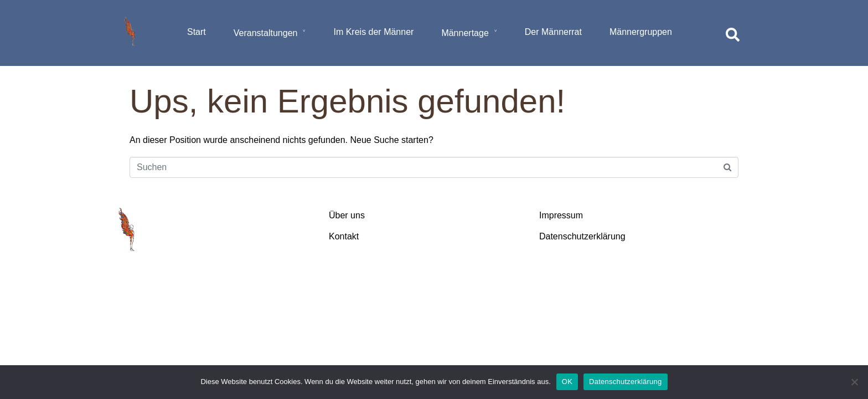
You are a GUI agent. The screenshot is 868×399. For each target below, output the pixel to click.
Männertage (465, 33)
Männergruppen (641, 32)
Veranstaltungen (266, 33)
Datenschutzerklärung (625, 382)
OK (567, 382)
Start (197, 32)
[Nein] (854, 382)
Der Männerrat (553, 32)
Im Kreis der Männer (373, 32)
